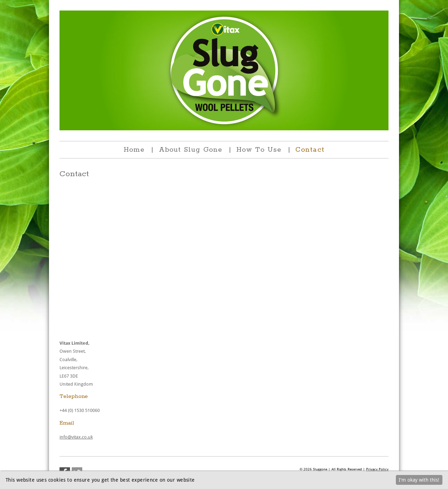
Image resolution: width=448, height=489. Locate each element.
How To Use (259, 150)
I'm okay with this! (419, 480)
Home (134, 150)
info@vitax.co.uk (76, 437)
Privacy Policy (377, 469)
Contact (310, 150)
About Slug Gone (191, 150)
